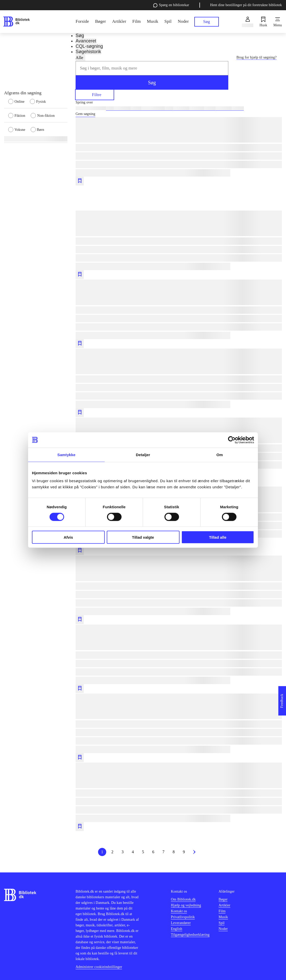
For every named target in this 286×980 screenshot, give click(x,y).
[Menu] (278, 22)
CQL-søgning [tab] (89, 46)
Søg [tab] (80, 36)
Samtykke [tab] (67, 454)
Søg (152, 83)
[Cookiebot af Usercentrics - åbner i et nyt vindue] (232, 440)
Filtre (95, 94)
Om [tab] (219, 454)
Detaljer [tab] (143, 454)
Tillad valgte (143, 537)
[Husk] (263, 22)
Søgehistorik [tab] (88, 52)
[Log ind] (248, 22)
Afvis (68, 537)
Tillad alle (218, 537)
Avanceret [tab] (86, 41)
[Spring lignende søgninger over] (179, 102)
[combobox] (152, 68)
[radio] (19, 101)
